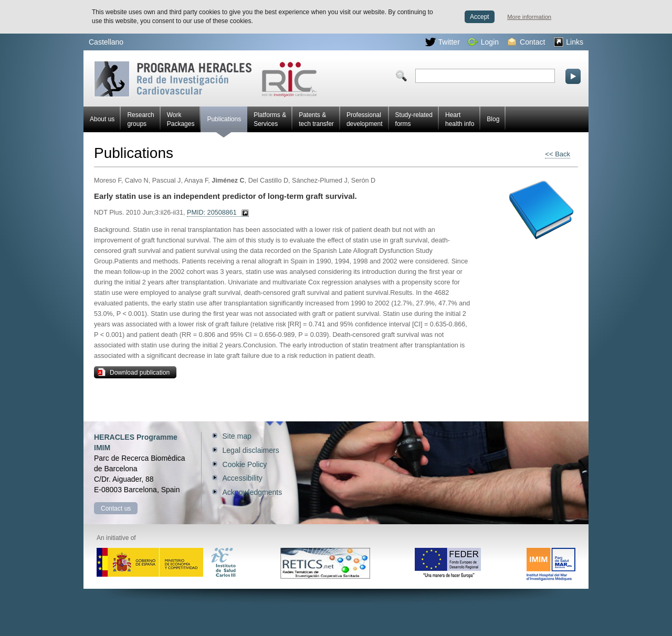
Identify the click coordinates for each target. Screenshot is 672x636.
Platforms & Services (270, 119)
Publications (224, 124)
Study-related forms (414, 119)
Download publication (133, 372)
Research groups (140, 119)
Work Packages (181, 119)
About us (102, 119)
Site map (237, 436)
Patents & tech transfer (316, 119)
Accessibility (243, 478)
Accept (480, 17)
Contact (526, 42)
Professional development (365, 119)
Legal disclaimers (251, 450)
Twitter (443, 42)
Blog (493, 119)
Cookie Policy (245, 464)
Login (483, 42)
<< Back (558, 154)
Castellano (106, 42)
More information (529, 17)
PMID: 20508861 (212, 213)
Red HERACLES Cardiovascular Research (206, 79)
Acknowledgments (253, 492)
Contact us (116, 508)
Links (568, 42)
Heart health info (460, 119)
